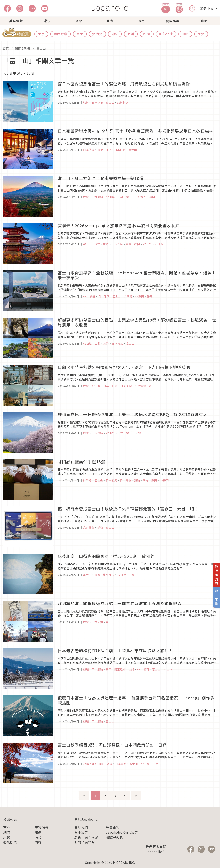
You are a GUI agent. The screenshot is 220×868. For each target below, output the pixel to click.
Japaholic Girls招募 (122, 832)
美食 (110, 21)
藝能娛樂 (173, 21)
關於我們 (81, 827)
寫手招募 (81, 832)
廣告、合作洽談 (86, 837)
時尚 (141, 21)
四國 (147, 34)
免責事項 (113, 827)
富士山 (41, 48)
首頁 (6, 48)
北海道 (97, 34)
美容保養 (16, 21)
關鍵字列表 (23, 48)
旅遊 (79, 21)
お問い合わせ (85, 842)
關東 (80, 34)
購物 (204, 21)
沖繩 (115, 34)
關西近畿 (61, 34)
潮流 (47, 21)
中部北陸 (166, 34)
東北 (201, 34)
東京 (41, 34)
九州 (131, 34)
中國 (185, 34)
